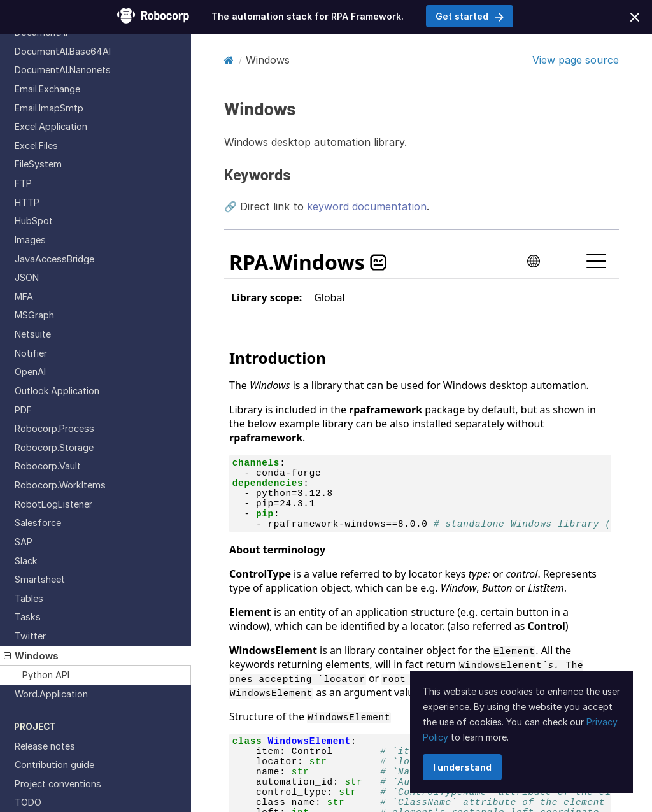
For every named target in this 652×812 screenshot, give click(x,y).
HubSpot (34, 221)
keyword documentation (367, 206)
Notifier (31, 353)
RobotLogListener (53, 504)
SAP (24, 542)
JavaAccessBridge (54, 259)
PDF (23, 410)
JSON (27, 277)
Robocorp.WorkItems (60, 485)
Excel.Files (36, 146)
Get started (470, 16)
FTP (23, 183)
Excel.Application (51, 126)
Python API (46, 675)
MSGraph (34, 315)
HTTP (27, 202)
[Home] (229, 60)
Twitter (30, 636)
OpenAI (30, 372)
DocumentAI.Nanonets (63, 70)
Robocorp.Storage (54, 447)
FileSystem (38, 164)
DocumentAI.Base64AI (63, 51)
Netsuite (33, 334)
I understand (462, 767)
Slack (26, 561)
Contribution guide (54, 765)
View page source (576, 60)
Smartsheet (40, 579)
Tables (29, 598)
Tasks (28, 617)
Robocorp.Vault (48, 466)
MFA (24, 296)
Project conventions (58, 784)
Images (30, 240)
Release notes (45, 746)
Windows (31, 656)
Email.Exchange (47, 89)
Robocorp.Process (54, 428)
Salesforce (38, 523)
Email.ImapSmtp (49, 108)
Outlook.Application (57, 391)
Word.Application (51, 694)
